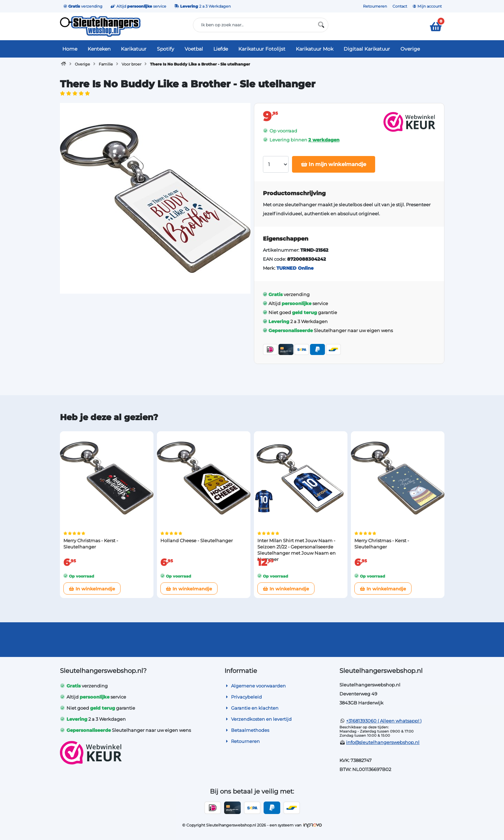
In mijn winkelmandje (334, 164)
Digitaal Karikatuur (367, 49)
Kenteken (99, 49)
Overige (410, 49)
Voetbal (194, 49)
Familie (106, 64)
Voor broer (131, 64)
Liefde (221, 49)
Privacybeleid (243, 697)
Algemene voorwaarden (255, 686)
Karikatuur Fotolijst (262, 49)
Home (70, 49)
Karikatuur (134, 49)
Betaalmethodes (247, 730)
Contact (400, 6)
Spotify (166, 49)
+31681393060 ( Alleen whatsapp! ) (384, 721)
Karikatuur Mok (315, 49)
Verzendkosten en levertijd (258, 719)
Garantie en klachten (251, 708)
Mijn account (427, 6)
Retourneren (375, 6)
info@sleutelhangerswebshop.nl (383, 742)
